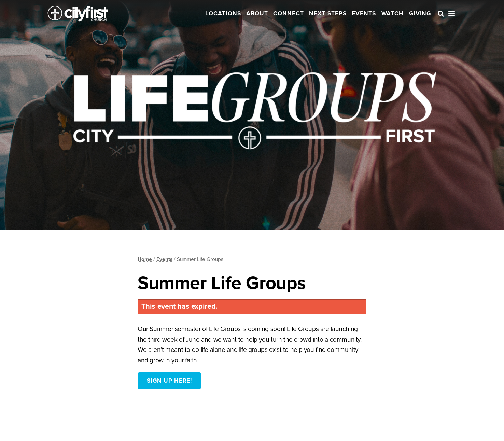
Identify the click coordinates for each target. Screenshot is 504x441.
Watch (393, 13)
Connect (289, 13)
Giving (420, 13)
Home (145, 259)
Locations (223, 13)
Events (364, 13)
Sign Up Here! (169, 381)
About (257, 13)
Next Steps (328, 13)
